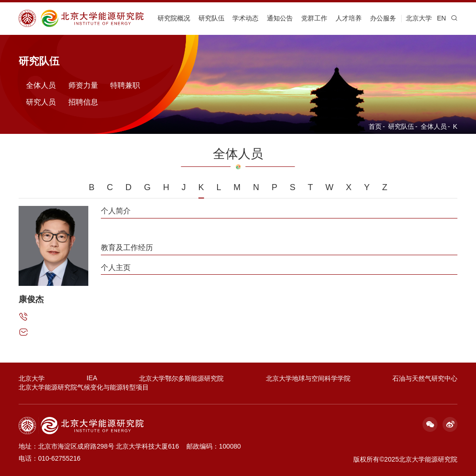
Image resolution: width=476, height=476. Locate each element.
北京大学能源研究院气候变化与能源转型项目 (84, 387)
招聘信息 (83, 102)
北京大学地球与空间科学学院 (308, 378)
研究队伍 (212, 18)
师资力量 (83, 85)
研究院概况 (174, 18)
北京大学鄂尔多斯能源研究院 (181, 378)
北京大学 (419, 18)
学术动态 (245, 18)
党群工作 (314, 18)
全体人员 (434, 126)
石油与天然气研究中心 (425, 378)
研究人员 (41, 102)
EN (441, 18)
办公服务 (383, 18)
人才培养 (349, 18)
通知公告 (280, 18)
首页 (375, 126)
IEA (92, 378)
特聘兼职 (125, 85)
